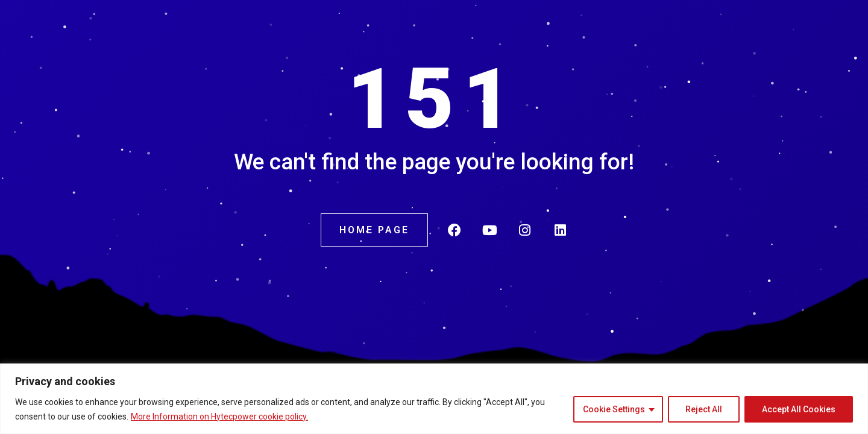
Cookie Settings (614, 409)
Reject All (704, 409)
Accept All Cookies (799, 409)
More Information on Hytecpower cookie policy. (219, 417)
